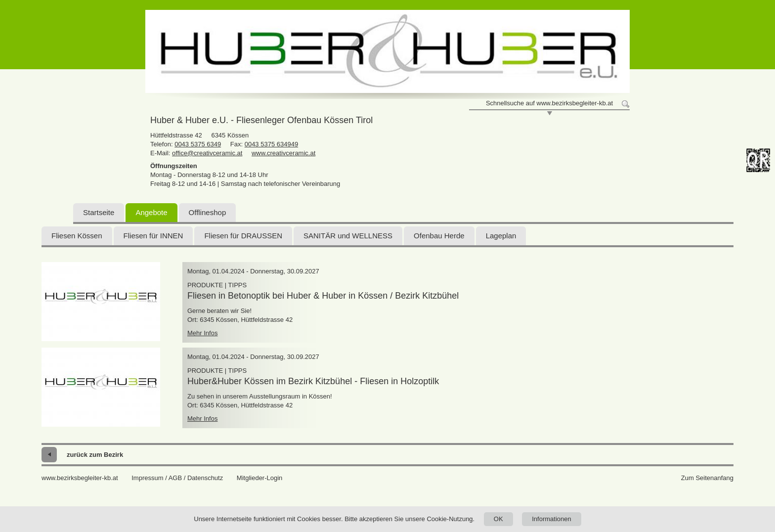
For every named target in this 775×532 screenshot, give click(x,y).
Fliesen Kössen (77, 236)
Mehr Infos (202, 333)
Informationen (552, 519)
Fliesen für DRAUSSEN (243, 236)
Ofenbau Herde (439, 236)
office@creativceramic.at (207, 153)
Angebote (151, 212)
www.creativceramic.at (283, 153)
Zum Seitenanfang (707, 478)
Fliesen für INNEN (153, 236)
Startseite (99, 212)
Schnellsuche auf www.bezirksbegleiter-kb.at (549, 103)
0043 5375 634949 (271, 144)
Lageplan (501, 236)
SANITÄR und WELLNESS (348, 236)
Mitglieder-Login (260, 478)
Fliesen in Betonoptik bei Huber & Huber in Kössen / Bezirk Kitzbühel (323, 296)
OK (498, 519)
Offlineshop (208, 212)
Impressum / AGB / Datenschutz (177, 478)
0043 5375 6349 (198, 144)
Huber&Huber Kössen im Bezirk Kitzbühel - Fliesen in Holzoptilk (313, 381)
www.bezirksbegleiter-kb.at (80, 478)
